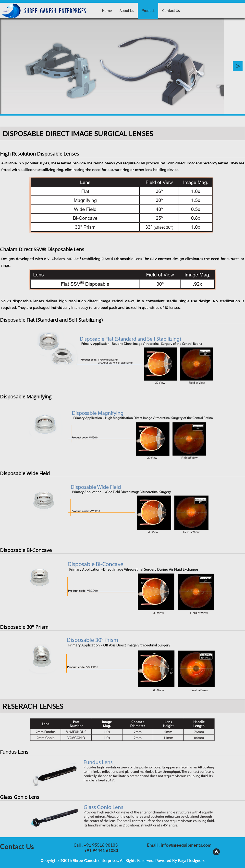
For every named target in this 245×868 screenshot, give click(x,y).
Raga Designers (191, 860)
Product (148, 11)
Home (107, 11)
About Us (127, 11)
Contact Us (171, 11)
